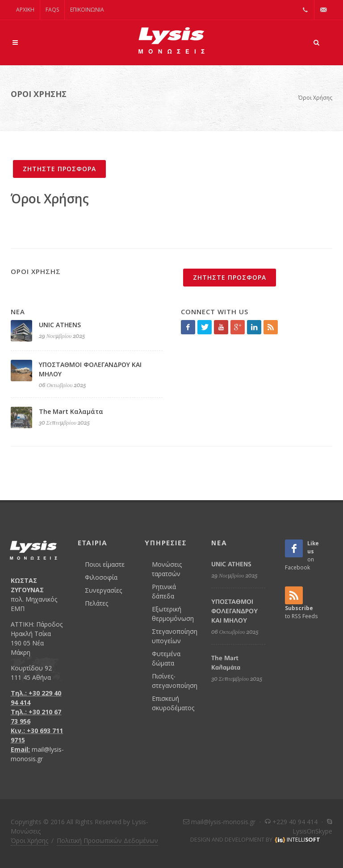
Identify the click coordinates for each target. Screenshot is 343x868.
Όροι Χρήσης (315, 98)
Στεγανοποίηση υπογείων (175, 636)
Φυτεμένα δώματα (166, 658)
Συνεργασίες (103, 590)
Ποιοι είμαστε (105, 564)
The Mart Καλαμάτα (71, 411)
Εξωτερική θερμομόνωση (173, 614)
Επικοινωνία (87, 10)
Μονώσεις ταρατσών (167, 569)
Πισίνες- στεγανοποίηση (175, 681)
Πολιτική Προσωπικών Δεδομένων (107, 841)
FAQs (52, 10)
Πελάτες (96, 603)
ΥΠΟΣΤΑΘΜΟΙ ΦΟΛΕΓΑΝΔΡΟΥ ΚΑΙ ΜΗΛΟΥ (234, 611)
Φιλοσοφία (101, 577)
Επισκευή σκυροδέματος (173, 703)
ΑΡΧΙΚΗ (25, 10)
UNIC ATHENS (60, 325)
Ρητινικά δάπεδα (164, 591)
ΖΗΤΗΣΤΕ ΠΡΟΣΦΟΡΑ (59, 169)
